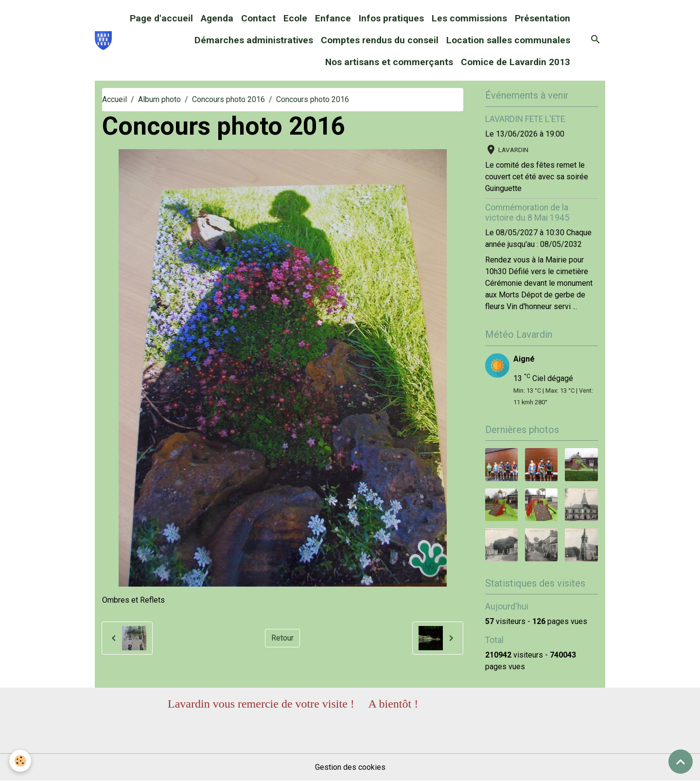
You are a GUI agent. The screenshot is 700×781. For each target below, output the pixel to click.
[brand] (103, 41)
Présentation (542, 18)
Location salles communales (508, 40)
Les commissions (469, 18)
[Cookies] (21, 761)
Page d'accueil (161, 18)
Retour (282, 638)
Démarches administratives (254, 40)
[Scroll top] (681, 762)
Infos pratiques (391, 18)
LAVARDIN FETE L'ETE (525, 119)
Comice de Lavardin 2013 (516, 62)
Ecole (295, 18)
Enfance (333, 18)
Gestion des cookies (350, 767)
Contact (258, 18)
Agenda (217, 18)
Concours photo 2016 (228, 99)
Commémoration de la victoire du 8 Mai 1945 (527, 213)
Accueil (114, 99)
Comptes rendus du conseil (380, 40)
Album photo (159, 99)
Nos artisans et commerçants (389, 62)
